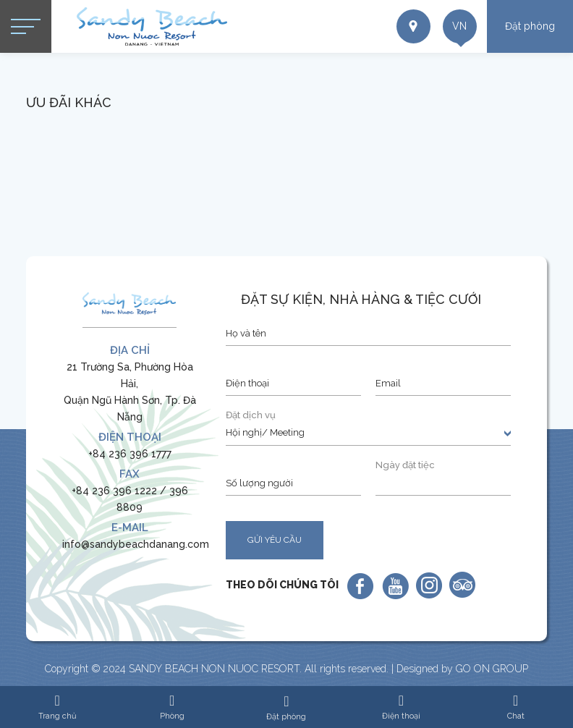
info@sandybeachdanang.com (136, 544)
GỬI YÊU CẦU (275, 540)
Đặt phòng (530, 26)
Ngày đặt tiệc (405, 465)
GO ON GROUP (492, 669)
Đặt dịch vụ (251, 415)
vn (454, 29)
